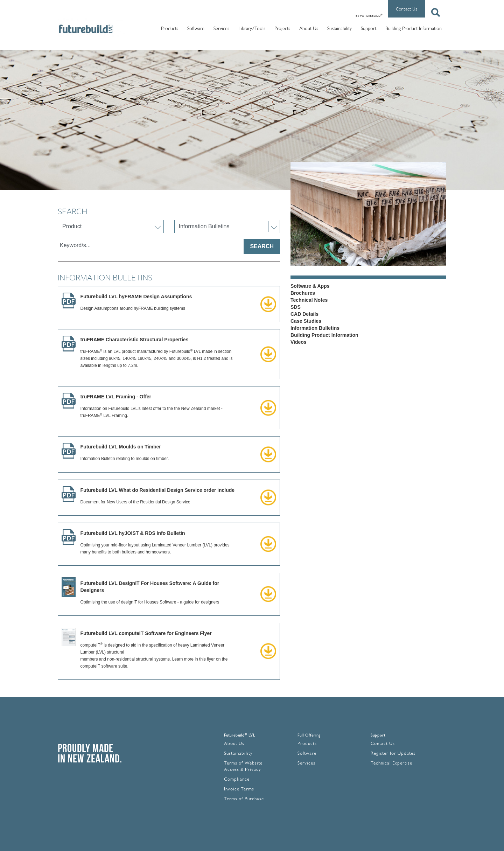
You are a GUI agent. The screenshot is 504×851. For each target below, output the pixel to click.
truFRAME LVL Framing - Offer (116, 397)
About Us (234, 744)
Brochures (303, 293)
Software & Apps (310, 286)
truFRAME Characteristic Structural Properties (135, 340)
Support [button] (369, 29)
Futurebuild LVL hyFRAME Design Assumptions (136, 297)
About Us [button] (309, 29)
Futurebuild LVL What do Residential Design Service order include (158, 490)
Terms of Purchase (244, 799)
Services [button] (221, 29)
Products (307, 744)
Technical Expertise (391, 764)
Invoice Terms (239, 790)
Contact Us (407, 9)
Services (306, 764)
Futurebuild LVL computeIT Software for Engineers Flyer (146, 633)
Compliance (237, 780)
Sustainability (339, 29)
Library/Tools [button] (252, 29)
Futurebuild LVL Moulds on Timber (121, 447)
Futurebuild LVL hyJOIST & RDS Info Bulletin (133, 533)
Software (307, 754)
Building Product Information (414, 29)
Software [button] (196, 29)
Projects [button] (282, 29)
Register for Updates (393, 754)
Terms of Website (243, 764)
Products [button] (170, 29)
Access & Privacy (243, 770)
